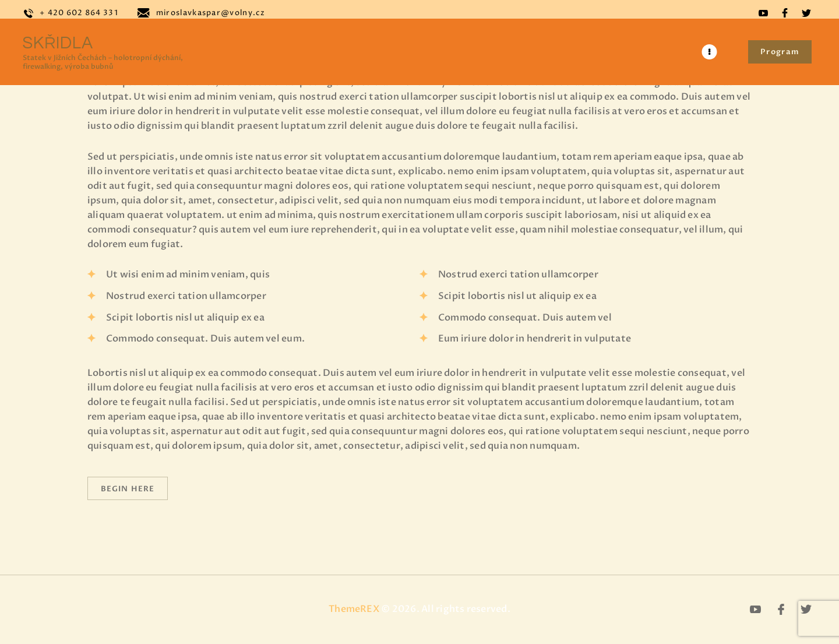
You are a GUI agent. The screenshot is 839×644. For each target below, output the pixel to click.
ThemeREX (354, 610)
